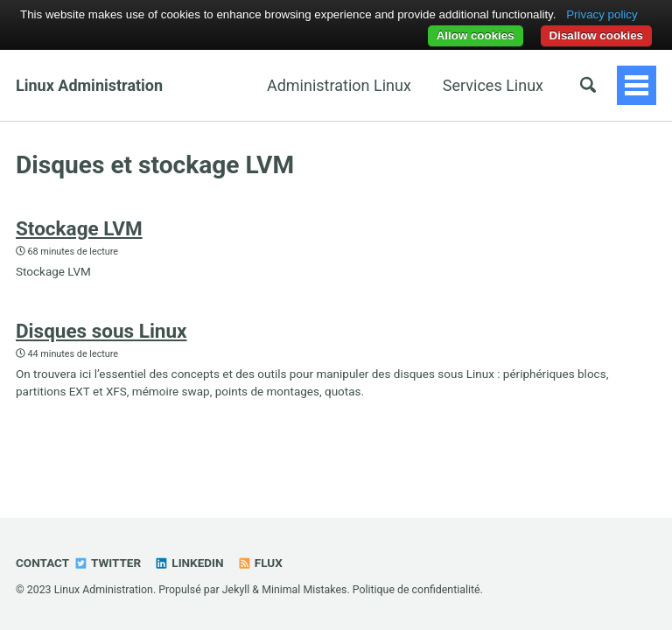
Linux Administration (89, 85)
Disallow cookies (596, 35)
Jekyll (236, 590)
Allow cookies (476, 35)
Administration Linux (339, 85)
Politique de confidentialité (416, 590)
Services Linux (493, 85)
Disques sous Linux (101, 331)
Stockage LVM (79, 228)
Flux (260, 563)
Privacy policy (602, 14)
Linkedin (189, 563)
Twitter (107, 563)
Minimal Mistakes (304, 590)
